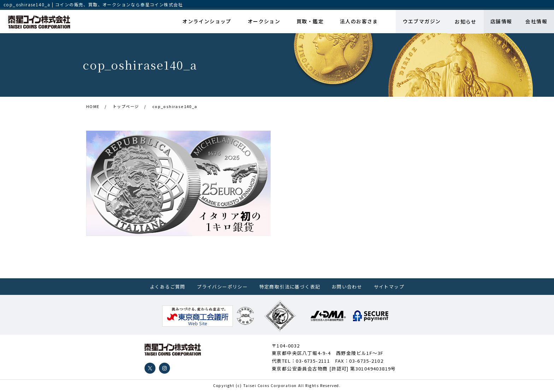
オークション (264, 22)
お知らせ (464, 22)
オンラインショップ (207, 22)
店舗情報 (500, 22)
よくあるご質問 (168, 287)
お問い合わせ (347, 287)
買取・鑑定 (309, 22)
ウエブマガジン (420, 22)
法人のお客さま (358, 22)
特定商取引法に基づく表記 (290, 287)
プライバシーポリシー (222, 287)
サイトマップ (389, 287)
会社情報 (536, 22)
